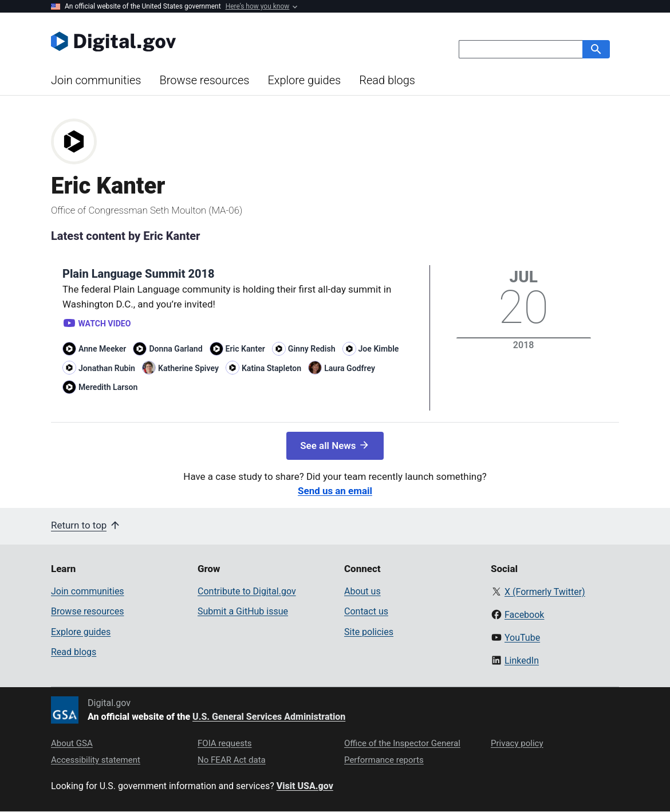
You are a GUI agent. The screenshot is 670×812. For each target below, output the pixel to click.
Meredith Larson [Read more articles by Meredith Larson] (108, 387)
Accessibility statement (96, 760)
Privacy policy (517, 743)
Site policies (369, 632)
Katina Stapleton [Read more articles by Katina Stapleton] (271, 368)
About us (362, 591)
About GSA (72, 743)
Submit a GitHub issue (243, 611)
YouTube (522, 638)
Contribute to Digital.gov (247, 591)
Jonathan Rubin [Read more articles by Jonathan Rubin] (107, 368)
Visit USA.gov (305, 786)
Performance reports (384, 760)
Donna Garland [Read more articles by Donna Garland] (176, 349)
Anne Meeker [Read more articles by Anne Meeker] (102, 349)
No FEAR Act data (232, 760)
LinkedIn (522, 661)
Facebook (524, 615)
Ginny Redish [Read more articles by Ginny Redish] (312, 349)
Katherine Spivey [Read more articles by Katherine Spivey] (188, 368)
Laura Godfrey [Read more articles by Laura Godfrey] (350, 368)
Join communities (96, 80)
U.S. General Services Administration (269, 717)
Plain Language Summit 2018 (139, 274)
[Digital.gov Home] (193, 41)
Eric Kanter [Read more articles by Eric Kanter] (245, 349)
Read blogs (387, 80)
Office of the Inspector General (402, 743)
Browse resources (204, 80)
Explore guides (304, 80)
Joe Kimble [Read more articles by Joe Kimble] (379, 349)
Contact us (366, 611)
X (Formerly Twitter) (545, 592)
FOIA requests (225, 743)
